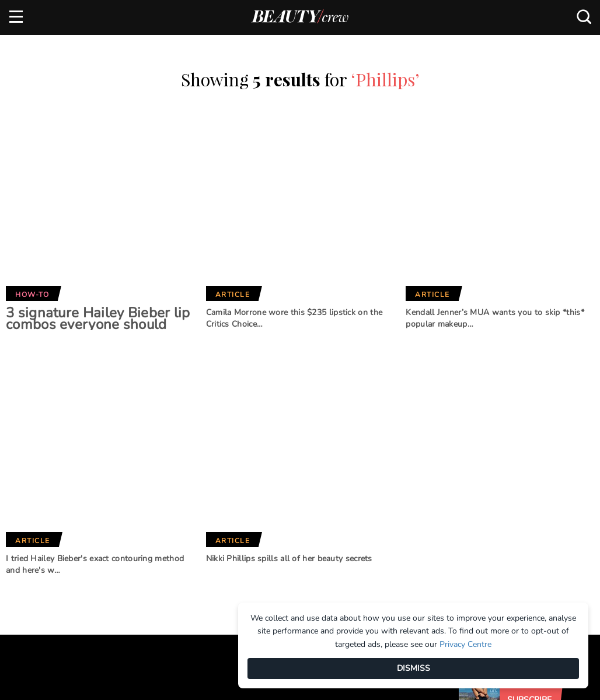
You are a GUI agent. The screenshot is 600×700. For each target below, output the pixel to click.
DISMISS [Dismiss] (414, 668)
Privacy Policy (39, 561)
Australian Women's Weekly (202, 566)
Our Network (304, 446)
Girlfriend (181, 503)
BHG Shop (284, 513)
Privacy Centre (465, 644)
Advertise (29, 503)
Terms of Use (35, 541)
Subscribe (529, 425)
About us (28, 484)
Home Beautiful (191, 523)
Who (168, 542)
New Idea (283, 533)
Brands (180, 446)
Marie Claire (184, 484)
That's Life (286, 572)
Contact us (32, 522)
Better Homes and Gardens (301, 489)
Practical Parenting (308, 552)
